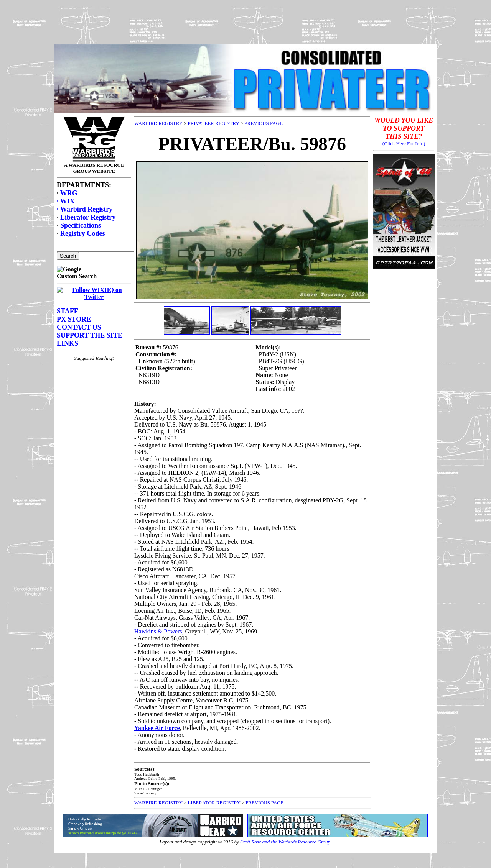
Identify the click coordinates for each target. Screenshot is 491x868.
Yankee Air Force (157, 728)
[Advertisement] (245, 20)
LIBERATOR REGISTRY (214, 803)
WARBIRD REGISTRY (158, 123)
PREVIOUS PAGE (264, 123)
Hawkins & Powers (158, 631)
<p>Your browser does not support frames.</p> (94, 276)
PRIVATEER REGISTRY (213, 123)
